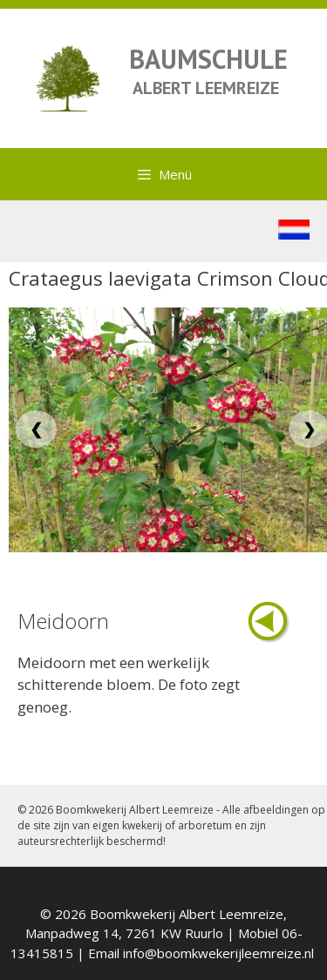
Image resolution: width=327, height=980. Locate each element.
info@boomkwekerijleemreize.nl (218, 953)
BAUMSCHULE (208, 59)
